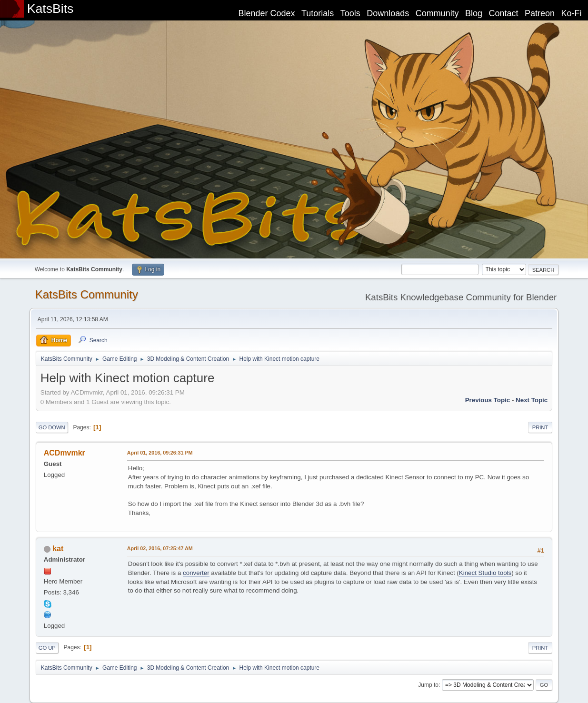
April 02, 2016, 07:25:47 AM (160, 548)
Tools (350, 13)
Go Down (52, 427)
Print (540, 427)
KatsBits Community (87, 294)
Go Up (47, 648)
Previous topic (488, 400)
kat (58, 549)
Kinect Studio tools (485, 573)
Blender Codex (266, 13)
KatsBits (50, 9)
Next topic (532, 400)
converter (196, 573)
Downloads (388, 13)
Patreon (540, 13)
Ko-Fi (572, 13)
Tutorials (318, 13)
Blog (474, 13)
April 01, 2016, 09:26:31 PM (160, 453)
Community (437, 13)
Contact (504, 13)
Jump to (428, 685)
